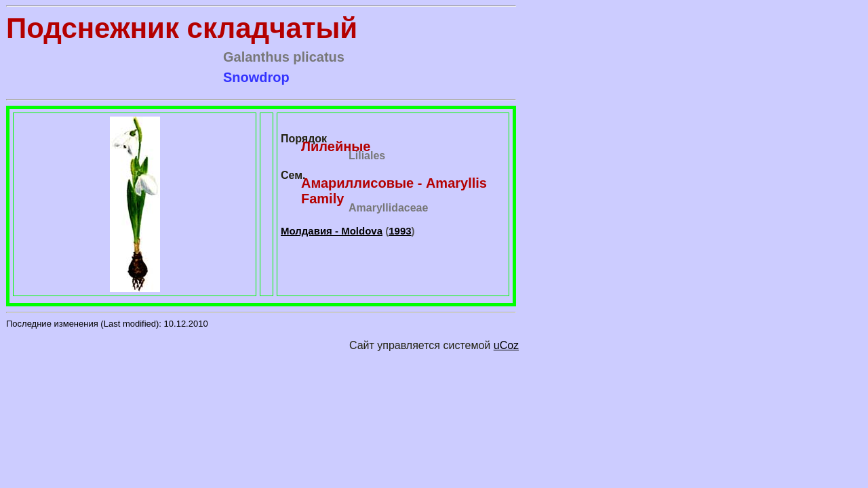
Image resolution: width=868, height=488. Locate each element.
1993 (400, 231)
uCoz (506, 345)
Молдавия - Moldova (332, 231)
